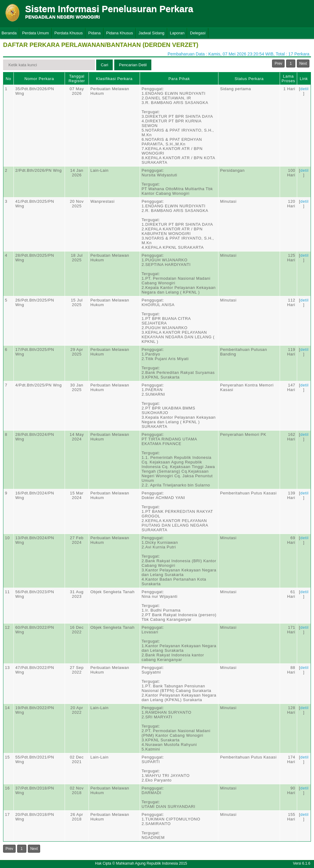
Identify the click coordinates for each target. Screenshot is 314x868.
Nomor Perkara (39, 79)
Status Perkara (249, 79)
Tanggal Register (77, 79)
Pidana (94, 33)
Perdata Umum (35, 33)
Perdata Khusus (69, 33)
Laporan (177, 33)
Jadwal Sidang (151, 33)
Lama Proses (288, 79)
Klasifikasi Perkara (114, 79)
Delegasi (198, 33)
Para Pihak (179, 79)
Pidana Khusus (120, 33)
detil (304, 89)
